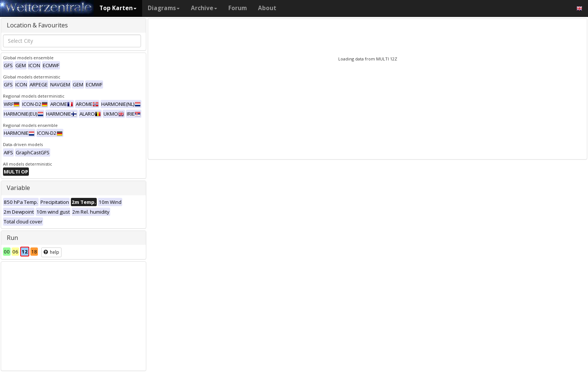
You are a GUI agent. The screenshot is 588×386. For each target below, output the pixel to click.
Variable (18, 188)
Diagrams (164, 8)
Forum (238, 8)
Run (12, 238)
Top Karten (118, 8)
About (267, 8)
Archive (204, 8)
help (51, 252)
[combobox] (72, 41)
